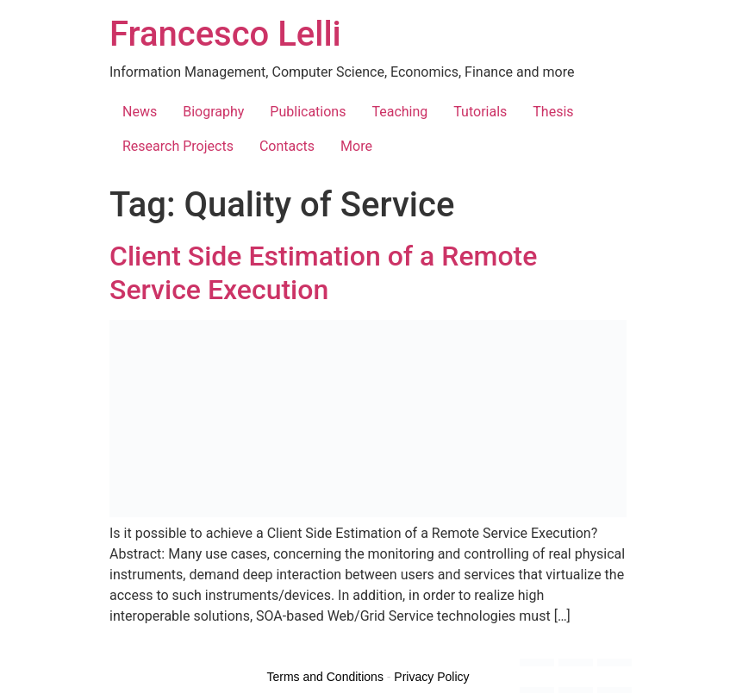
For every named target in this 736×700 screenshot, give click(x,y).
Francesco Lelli (225, 34)
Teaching (399, 112)
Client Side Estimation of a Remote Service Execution (323, 272)
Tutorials (480, 112)
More (356, 146)
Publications (308, 112)
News (140, 112)
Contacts (287, 146)
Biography (213, 112)
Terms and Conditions (325, 677)
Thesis (553, 112)
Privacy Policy (431, 677)
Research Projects (178, 146)
